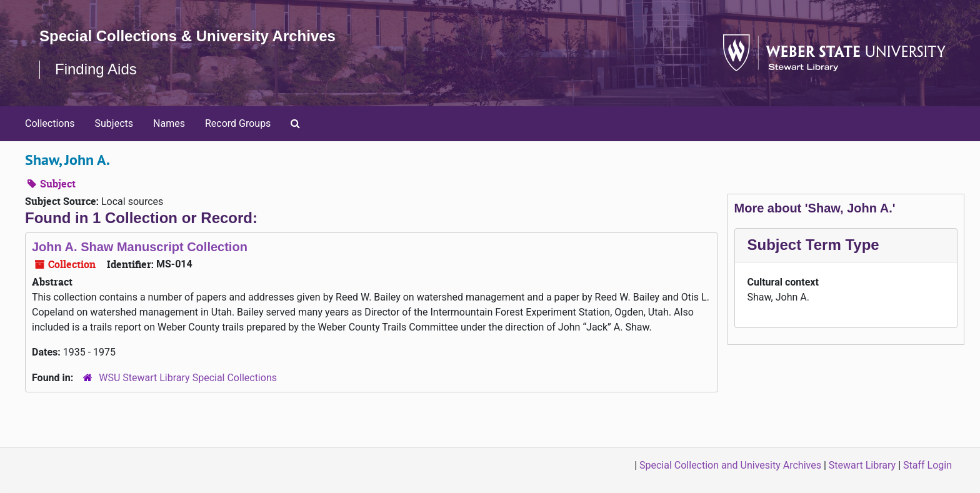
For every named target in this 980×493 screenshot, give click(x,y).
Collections (50, 123)
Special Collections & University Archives (187, 36)
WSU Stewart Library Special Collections (188, 378)
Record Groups (238, 123)
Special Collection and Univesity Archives (730, 465)
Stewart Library (862, 465)
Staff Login (927, 465)
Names (169, 123)
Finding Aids (96, 69)
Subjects (114, 123)
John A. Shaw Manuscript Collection (140, 247)
